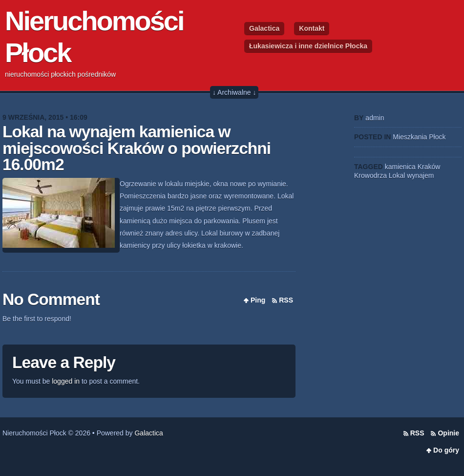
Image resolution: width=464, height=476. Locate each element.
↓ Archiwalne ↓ (234, 92)
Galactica (264, 28)
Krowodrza (370, 175)
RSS (286, 300)
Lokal (397, 175)
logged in (66, 381)
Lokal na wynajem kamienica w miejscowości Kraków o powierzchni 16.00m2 (137, 148)
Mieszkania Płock (419, 137)
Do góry (446, 450)
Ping (258, 300)
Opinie (448, 433)
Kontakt (312, 28)
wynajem (420, 175)
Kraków (429, 167)
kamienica (400, 167)
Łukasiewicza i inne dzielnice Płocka (308, 46)
